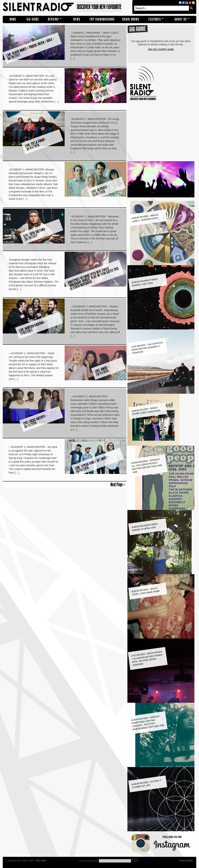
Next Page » (118, 484)
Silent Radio (67, 7)
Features (155, 19)
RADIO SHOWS (131, 19)
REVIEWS (53, 19)
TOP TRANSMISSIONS (102, 19)
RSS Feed (41, 861)
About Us (181, 19)
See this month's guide (161, 49)
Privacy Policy (186, 861)
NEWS (77, 19)
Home (13, 19)
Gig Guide (33, 19)
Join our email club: (88, 861)
